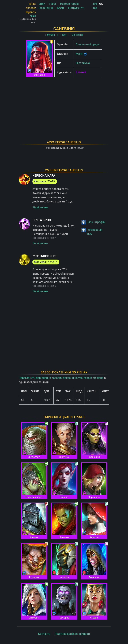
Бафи (60, 8)
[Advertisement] (64, 104)
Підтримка (83, 63)
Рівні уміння (40, 207)
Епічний (81, 72)
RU (95, 8)
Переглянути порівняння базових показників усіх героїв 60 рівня (61, 378)
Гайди (41, 4)
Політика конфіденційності (72, 634)
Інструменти (76, 8)
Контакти (44, 634)
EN (95, 4)
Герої (53, 4)
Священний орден (88, 44)
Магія (80, 54)
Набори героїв (69, 4)
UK (101, 4)
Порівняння (45, 8)
